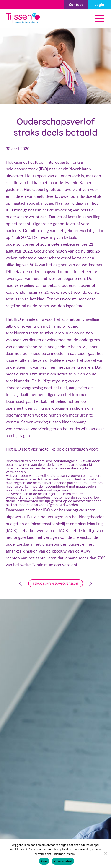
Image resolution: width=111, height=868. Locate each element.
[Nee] (105, 854)
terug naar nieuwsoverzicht (56, 584)
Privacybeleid (63, 861)
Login (99, 5)
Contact (76, 5)
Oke (44, 861)
